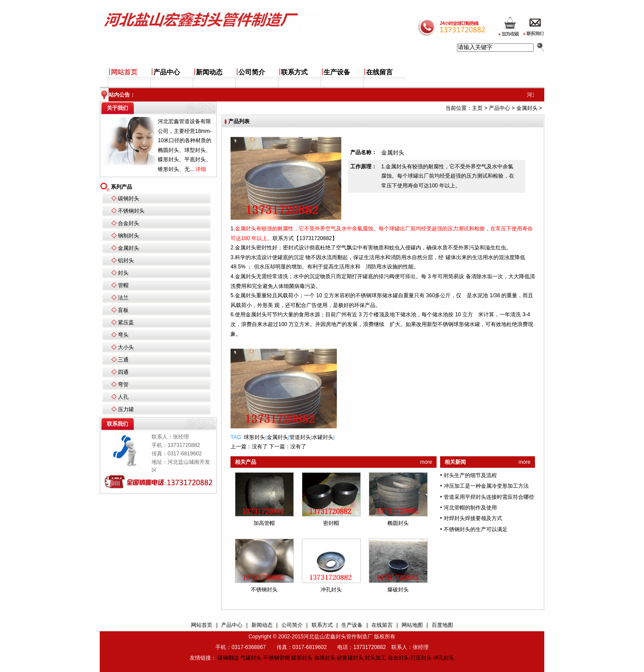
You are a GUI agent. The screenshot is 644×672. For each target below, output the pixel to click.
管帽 (123, 285)
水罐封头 (323, 437)
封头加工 (375, 658)
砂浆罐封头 (350, 658)
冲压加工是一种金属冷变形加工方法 (486, 486)
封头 (123, 273)
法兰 (123, 298)
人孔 (123, 397)
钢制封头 (129, 236)
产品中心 (167, 72)
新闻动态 (209, 72)
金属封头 (129, 248)
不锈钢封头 (131, 211)
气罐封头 (251, 658)
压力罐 (126, 409)
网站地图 (412, 625)
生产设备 (337, 72)
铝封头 (126, 260)
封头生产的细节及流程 (470, 475)
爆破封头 (398, 590)
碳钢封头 (129, 198)
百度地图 (442, 625)
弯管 (123, 385)
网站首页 (124, 72)
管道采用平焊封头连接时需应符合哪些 (489, 497)
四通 (123, 372)
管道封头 (300, 437)
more (426, 462)
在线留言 (379, 72)
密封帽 (331, 523)
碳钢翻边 (228, 658)
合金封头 (129, 223)
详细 (201, 169)
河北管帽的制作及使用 (470, 508)
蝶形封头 (302, 658)
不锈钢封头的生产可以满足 (476, 529)
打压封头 (421, 658)
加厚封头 (325, 658)
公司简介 (252, 72)
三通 (123, 360)
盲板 (123, 310)
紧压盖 (126, 322)
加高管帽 (264, 523)
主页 (477, 108)
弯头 (123, 335)
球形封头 (254, 437)
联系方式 (294, 72)
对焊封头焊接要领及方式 (473, 518)
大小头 (126, 347)
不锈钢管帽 (277, 658)
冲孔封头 (331, 590)
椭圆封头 (398, 523)
